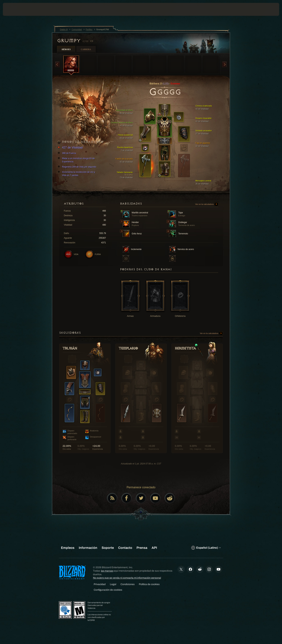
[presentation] (16, 9)
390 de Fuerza (67, 153)
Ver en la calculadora (207, 204)
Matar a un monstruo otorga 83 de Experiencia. (77, 160)
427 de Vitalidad (70, 148)
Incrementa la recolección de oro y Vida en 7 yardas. (77, 173)
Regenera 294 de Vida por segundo (77, 167)
